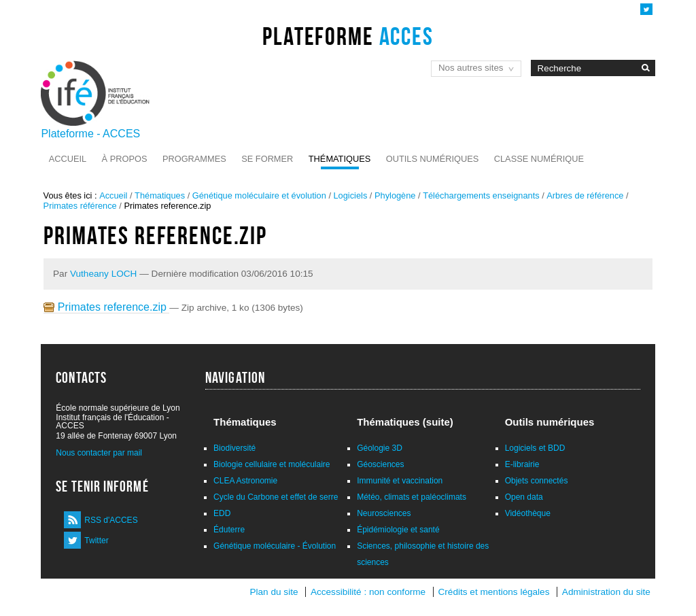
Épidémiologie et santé (398, 530)
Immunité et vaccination (400, 481)
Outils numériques (433, 159)
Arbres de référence (585, 195)
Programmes (194, 159)
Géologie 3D (380, 448)
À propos (125, 159)
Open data (524, 497)
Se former (267, 159)
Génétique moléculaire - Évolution (275, 546)
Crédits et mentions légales (494, 592)
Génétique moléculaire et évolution (259, 195)
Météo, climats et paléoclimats (412, 497)
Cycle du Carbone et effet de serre (276, 497)
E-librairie (522, 464)
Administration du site (606, 592)
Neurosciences (384, 513)
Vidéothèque (528, 513)
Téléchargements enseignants (481, 195)
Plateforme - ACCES (90, 134)
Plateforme (348, 36)
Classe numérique (539, 159)
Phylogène (395, 195)
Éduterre (229, 530)
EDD (222, 513)
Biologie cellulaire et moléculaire (272, 464)
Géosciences (380, 464)
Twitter (96, 541)
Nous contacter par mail (99, 453)
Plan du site (274, 592)
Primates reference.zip (106, 307)
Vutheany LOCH (103, 274)
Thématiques (340, 159)
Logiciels (351, 195)
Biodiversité (234, 448)
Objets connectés (537, 481)
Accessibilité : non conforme (368, 592)
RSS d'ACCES (111, 520)
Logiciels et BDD (535, 448)
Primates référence (80, 206)
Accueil (68, 159)
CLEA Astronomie (245, 481)
